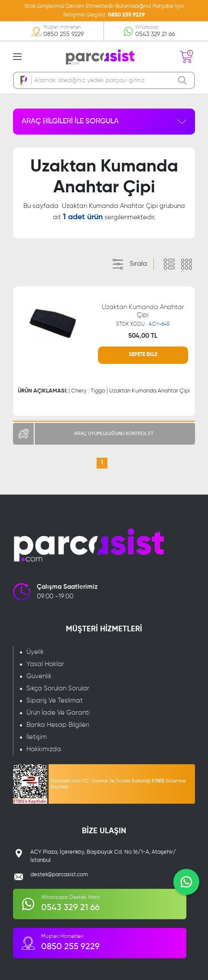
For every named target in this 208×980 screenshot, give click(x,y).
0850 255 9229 (126, 15)
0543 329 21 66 (155, 34)
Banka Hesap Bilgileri (58, 725)
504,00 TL (143, 336)
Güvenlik (39, 676)
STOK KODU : (143, 324)
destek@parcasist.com (59, 875)
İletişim (37, 737)
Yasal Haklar (45, 664)
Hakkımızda (44, 749)
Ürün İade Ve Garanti (58, 713)
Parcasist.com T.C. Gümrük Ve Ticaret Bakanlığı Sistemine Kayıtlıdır (118, 784)
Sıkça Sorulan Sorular (58, 688)
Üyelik (35, 652)
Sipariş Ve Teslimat (55, 701)
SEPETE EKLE (143, 355)
